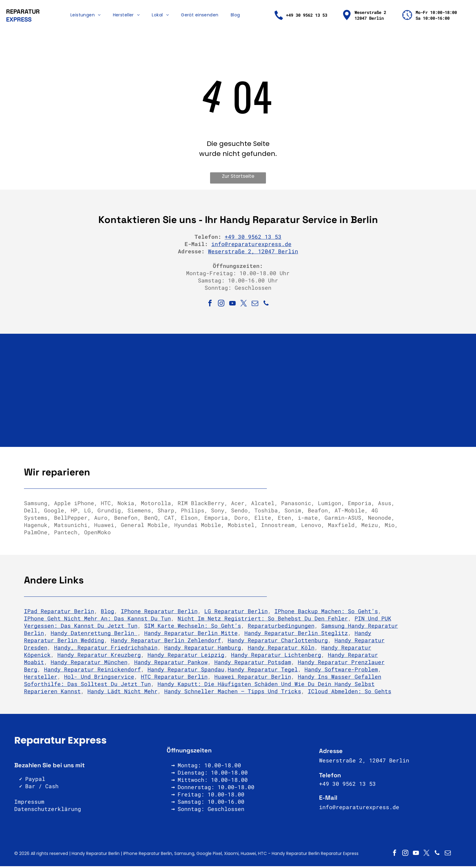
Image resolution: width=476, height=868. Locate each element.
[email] (255, 306)
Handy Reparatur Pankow (171, 664)
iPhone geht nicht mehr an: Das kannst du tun (97, 620)
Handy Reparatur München (89, 664)
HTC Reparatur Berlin (174, 679)
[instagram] (221, 306)
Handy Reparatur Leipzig (186, 657)
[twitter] (244, 306)
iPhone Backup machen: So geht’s (326, 613)
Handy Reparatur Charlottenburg (278, 642)
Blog (107, 613)
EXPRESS (19, 20)
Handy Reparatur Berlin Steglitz (296, 635)
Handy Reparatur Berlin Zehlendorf (166, 642)
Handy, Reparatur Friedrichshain (106, 650)
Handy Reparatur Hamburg (203, 650)
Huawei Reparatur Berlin (253, 679)
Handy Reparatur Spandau (186, 671)
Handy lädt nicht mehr (122, 693)
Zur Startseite (238, 178)
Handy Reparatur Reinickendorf (92, 671)
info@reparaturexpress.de (251, 246)
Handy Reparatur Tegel (263, 671)
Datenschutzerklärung (48, 811)
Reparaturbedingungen (281, 628)
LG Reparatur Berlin (236, 613)
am (288, 664)
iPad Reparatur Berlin (59, 613)
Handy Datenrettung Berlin (94, 635)
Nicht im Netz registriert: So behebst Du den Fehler (263, 620)
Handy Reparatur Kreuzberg (99, 657)
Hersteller (41, 679)
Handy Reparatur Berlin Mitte (191, 635)
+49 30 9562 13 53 (253, 239)
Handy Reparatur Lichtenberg (276, 657)
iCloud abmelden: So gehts (350, 693)
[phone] (266, 306)
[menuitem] (86, 16)
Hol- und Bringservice (99, 679)
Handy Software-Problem (341, 671)
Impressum (29, 804)
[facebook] (210, 306)
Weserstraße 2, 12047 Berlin (253, 253)
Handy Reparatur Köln (281, 650)
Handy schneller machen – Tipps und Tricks (233, 693)
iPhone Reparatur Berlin (159, 613)
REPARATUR (23, 12)
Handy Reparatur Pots (248, 664)
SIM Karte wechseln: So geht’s (193, 628)
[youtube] (233, 306)
